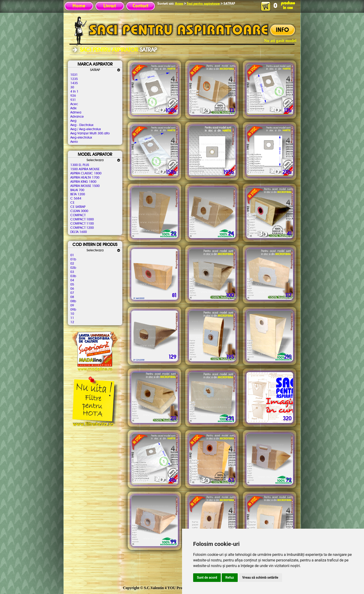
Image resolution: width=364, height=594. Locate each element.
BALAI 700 (77, 190)
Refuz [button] (230, 577)
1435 (74, 83)
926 (73, 96)
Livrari (110, 6)
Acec (74, 104)
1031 (74, 75)
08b (73, 301)
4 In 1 (74, 92)
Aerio (74, 142)
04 (72, 280)
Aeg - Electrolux (82, 125)
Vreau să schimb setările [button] (260, 577)
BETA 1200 (78, 194)
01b (73, 259)
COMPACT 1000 (82, 219)
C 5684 (76, 199)
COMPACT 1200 (82, 228)
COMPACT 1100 (82, 224)
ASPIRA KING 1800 (83, 182)
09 (72, 305)
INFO (282, 30)
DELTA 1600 (79, 232)
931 (73, 100)
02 (72, 264)
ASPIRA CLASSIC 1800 (86, 173)
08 (72, 297)
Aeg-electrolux (81, 138)
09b (73, 310)
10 (72, 314)
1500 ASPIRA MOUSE (85, 169)
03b (73, 276)
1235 (74, 79)
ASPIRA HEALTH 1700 (85, 178)
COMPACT (78, 215)
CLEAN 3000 (79, 211)
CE (72, 203)
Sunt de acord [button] (207, 577)
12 (72, 322)
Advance (77, 117)
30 (72, 87)
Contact (140, 6)
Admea (76, 113)
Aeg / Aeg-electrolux (86, 129)
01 (72, 255)
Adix (73, 108)
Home (79, 6)
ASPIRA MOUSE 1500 (85, 186)
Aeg (73, 121)
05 (72, 285)
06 (72, 289)
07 (72, 293)
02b (73, 268)
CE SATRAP (78, 207)
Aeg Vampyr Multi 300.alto (90, 133)
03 (72, 272)
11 (72, 318)
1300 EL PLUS (80, 165)
